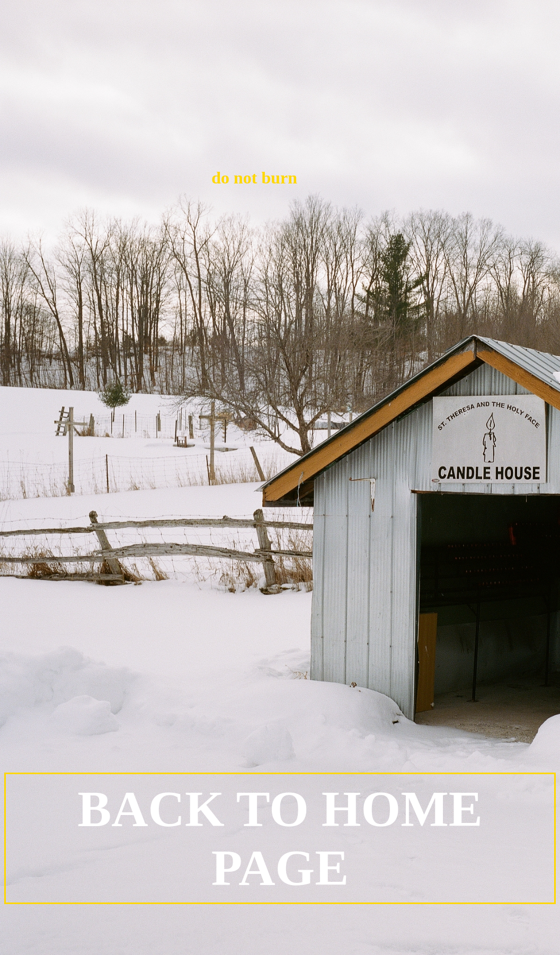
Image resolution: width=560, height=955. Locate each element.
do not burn (239, 178)
